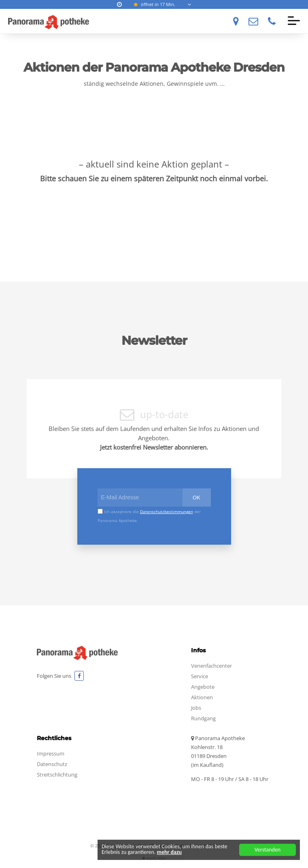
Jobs (196, 708)
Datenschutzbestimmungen (167, 511)
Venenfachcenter (211, 666)
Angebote (203, 687)
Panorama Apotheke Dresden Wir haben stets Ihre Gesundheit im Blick (49, 22)
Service (200, 676)
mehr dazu (170, 854)
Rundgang (203, 718)
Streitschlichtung (57, 775)
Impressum (51, 753)
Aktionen (202, 697)
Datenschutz (52, 764)
